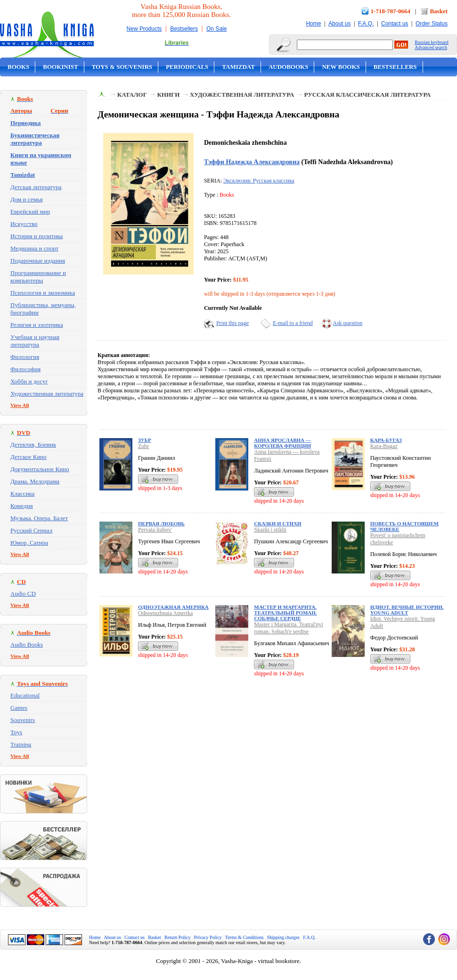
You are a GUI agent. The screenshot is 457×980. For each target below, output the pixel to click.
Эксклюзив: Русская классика (259, 181)
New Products (144, 29)
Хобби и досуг (29, 381)
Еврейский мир (30, 212)
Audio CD (23, 594)
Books (18, 67)
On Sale (216, 29)
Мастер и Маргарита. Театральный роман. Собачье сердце (285, 613)
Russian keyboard (431, 42)
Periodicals (187, 67)
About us (339, 24)
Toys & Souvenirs (122, 67)
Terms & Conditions (245, 937)
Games (19, 708)
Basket (439, 11)
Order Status (432, 24)
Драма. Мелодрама (35, 481)
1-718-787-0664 (391, 11)
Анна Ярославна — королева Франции (282, 443)
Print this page (233, 323)
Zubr (143, 446)
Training (21, 744)
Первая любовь (161, 523)
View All (20, 405)
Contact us (395, 24)
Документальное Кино (40, 469)
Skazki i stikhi (270, 530)
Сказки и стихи (277, 523)
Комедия (22, 506)
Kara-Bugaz (384, 446)
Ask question (347, 323)
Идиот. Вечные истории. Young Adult (407, 610)
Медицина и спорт (34, 248)
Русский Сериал (31, 530)
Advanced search (431, 47)
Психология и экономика (43, 293)
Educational (25, 695)
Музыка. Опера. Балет (39, 518)
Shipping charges (283, 937)
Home (313, 24)
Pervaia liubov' (155, 530)
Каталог (132, 95)
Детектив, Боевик (33, 444)
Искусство (24, 224)
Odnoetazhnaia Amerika (165, 613)
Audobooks (289, 67)
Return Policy (177, 937)
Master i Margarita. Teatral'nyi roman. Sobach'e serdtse (288, 628)
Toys (16, 732)
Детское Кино (29, 457)
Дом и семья (27, 199)
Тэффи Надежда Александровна (252, 162)
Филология (25, 357)
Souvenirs (23, 720)
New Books (341, 67)
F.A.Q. (366, 24)
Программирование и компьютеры (38, 277)
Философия (25, 369)
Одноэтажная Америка (173, 607)
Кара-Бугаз (386, 440)
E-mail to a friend (293, 323)
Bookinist (60, 67)
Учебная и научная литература (35, 341)
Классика (22, 494)
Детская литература (36, 187)
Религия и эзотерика (37, 325)
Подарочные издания (38, 261)
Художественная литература (47, 394)
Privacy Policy (208, 937)
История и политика (37, 236)
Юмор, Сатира (29, 543)
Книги (168, 95)
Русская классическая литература (368, 95)
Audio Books (27, 644)
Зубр (145, 440)
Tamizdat (238, 67)
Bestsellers (184, 29)
